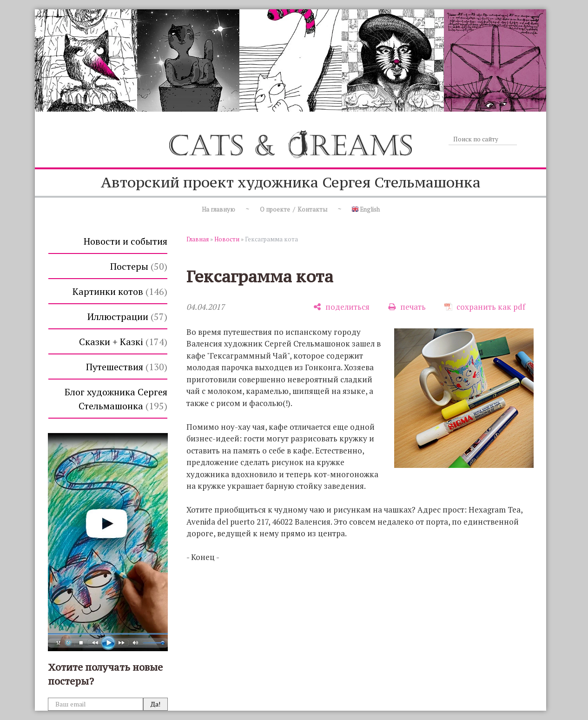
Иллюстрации (127, 317)
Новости (227, 239)
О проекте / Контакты (294, 209)
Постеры (139, 266)
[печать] (407, 307)
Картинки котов (120, 291)
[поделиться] (341, 307)
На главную (218, 209)
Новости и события (126, 241)
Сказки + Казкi (123, 342)
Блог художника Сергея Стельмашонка (116, 399)
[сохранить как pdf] (485, 307)
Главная (198, 239)
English (366, 209)
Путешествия (127, 367)
